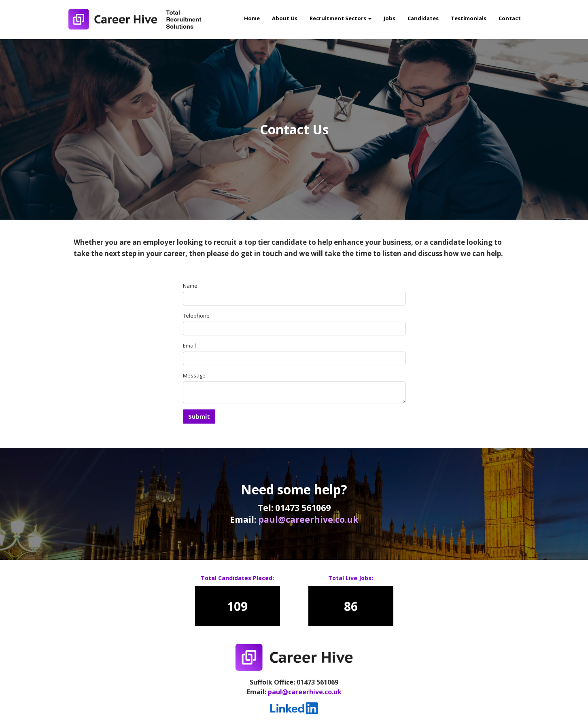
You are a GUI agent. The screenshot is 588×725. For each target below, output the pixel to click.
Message (194, 375)
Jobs (390, 18)
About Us (285, 18)
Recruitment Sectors (341, 18)
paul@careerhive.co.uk (308, 519)
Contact (510, 18)
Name (190, 286)
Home (252, 18)
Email (189, 346)
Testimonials (469, 18)
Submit (199, 416)
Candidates (423, 18)
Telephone (196, 316)
